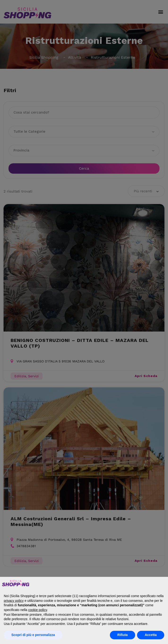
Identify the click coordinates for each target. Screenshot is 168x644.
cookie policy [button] (38, 610)
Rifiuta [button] (123, 635)
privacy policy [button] (14, 601)
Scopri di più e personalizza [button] (33, 635)
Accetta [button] (151, 635)
